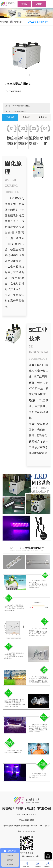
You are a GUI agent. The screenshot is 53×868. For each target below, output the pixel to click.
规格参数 (26, 117)
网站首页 (18, 22)
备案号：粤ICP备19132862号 (27, 856)
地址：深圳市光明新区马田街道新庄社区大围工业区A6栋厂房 (26, 826)
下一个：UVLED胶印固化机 (16, 111)
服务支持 (43, 117)
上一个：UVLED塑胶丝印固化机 (17, 106)
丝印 (21, 138)
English (39, 4)
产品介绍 (10, 117)
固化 (14, 143)
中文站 (24, 4)
